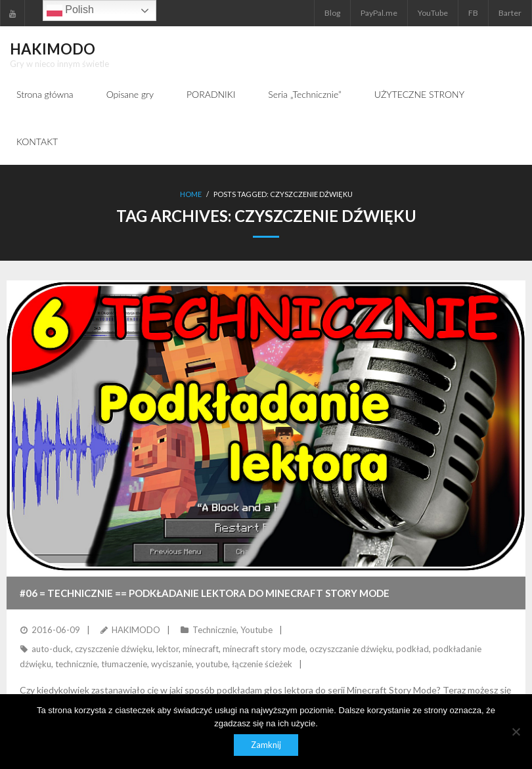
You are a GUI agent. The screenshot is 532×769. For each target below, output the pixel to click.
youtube (212, 664)
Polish (70, 11)
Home (191, 194)
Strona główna (45, 94)
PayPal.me (379, 13)
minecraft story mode (264, 649)
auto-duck (51, 649)
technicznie (76, 664)
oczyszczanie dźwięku (351, 649)
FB (473, 13)
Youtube (256, 630)
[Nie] (516, 732)
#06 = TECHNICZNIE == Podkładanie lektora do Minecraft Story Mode (205, 593)
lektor (167, 649)
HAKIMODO (136, 630)
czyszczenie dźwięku (114, 649)
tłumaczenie (124, 664)
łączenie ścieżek (262, 664)
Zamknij (266, 745)
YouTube (433, 13)
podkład (412, 649)
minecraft (201, 649)
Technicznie (214, 630)
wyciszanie (171, 664)
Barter (510, 13)
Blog (332, 13)
